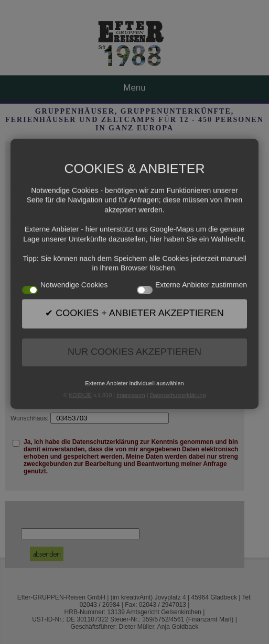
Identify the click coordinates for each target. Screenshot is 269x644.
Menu (134, 88)
